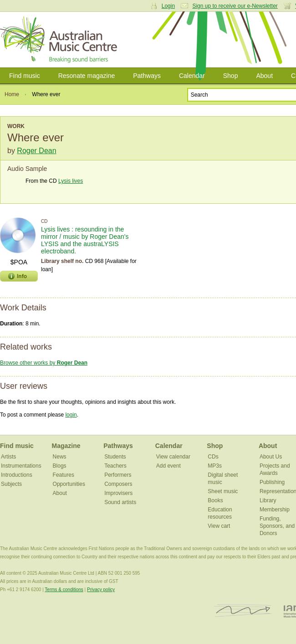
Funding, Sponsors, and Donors (277, 526)
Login (168, 6)
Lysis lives (71, 181)
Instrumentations (21, 466)
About (264, 76)
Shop (231, 76)
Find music (25, 76)
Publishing (272, 482)
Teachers (115, 466)
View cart (219, 526)
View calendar (173, 457)
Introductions (17, 475)
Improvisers (118, 493)
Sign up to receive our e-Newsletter (235, 6)
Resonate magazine (87, 76)
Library (268, 500)
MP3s (215, 466)
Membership (275, 510)
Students (115, 457)
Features (64, 475)
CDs (213, 457)
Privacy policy (101, 590)
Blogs (60, 466)
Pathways (147, 76)
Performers (118, 475)
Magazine (66, 446)
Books (215, 500)
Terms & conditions (64, 590)
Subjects (11, 484)
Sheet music (223, 491)
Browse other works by (44, 363)
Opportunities (69, 484)
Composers (118, 484)
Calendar (192, 76)
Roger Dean (36, 151)
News (60, 457)
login (71, 415)
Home (12, 94)
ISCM (243, 611)
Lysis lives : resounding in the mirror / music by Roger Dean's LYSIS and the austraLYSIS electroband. (85, 240)
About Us (271, 457)
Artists (8, 457)
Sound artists (120, 502)
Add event (168, 466)
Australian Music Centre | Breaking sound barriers (60, 40)
